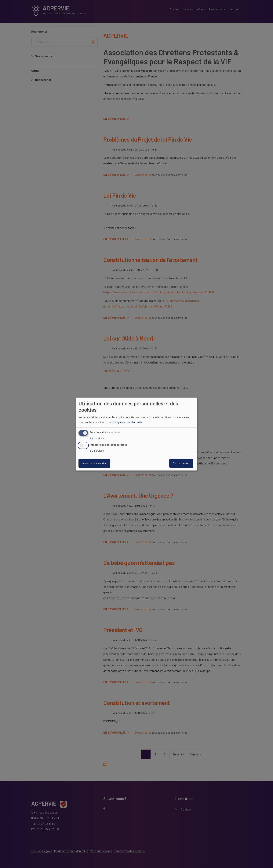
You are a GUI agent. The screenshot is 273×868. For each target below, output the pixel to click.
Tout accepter (181, 463)
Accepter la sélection (94, 463)
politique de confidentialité (127, 422)
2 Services (97, 438)
